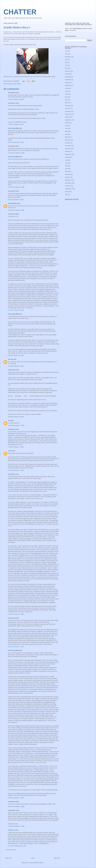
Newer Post (8, 858)
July (66, 91)
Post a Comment (11, 850)
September (68, 57)
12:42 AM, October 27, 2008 (16, 425)
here (35, 374)
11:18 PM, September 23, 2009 (17, 846)
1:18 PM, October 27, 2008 (16, 447)
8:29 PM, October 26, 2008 (16, 417)
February (68, 71)
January (67, 74)
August (67, 88)
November (68, 80)
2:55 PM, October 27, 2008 (16, 614)
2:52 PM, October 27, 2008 (16, 470)
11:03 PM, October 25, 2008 (16, 153)
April (66, 65)
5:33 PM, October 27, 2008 (16, 798)
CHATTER (20, 12)
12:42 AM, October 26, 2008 (16, 187)
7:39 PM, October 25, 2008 (16, 124)
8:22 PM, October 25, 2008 (16, 142)
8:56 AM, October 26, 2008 (16, 200)
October (67, 83)
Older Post (57, 858)
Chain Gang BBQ (13, 128)
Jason (10, 451)
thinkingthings (12, 203)
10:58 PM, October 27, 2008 (16, 807)
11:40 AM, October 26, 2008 (16, 210)
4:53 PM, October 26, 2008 (16, 355)
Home (33, 858)
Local (15, 84)
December (68, 77)
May (66, 54)
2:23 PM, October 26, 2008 (16, 310)
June (66, 51)
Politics (19, 84)
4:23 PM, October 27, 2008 (16, 647)
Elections (10, 84)
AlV (9, 421)
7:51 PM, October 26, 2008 (16, 366)
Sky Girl (10, 359)
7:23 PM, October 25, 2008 (16, 99)
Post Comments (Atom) (36, 863)
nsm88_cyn (12, 830)
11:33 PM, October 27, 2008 (16, 826)
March (67, 68)
